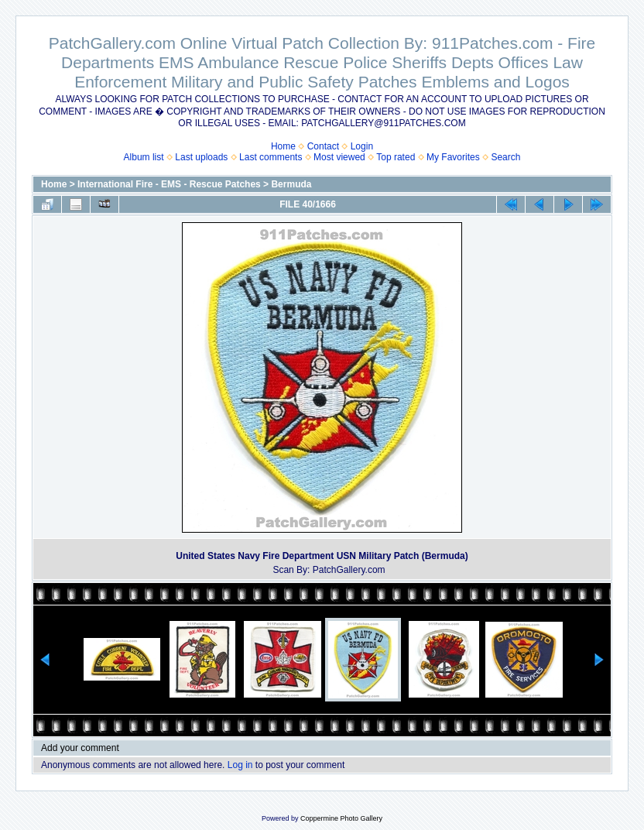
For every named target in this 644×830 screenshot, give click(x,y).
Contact (323, 146)
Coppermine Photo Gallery (341, 818)
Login (362, 146)
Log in (240, 765)
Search (505, 157)
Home (283, 146)
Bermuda (291, 184)
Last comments (271, 157)
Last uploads (201, 157)
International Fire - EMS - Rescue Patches (169, 184)
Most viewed (339, 157)
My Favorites (453, 157)
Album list (144, 157)
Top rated (396, 157)
